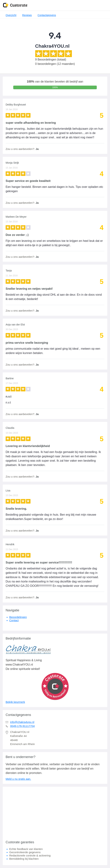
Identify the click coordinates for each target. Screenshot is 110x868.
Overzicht (11, 15)
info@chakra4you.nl (22, 722)
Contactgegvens (47, 15)
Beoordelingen (18, 617)
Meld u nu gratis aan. (18, 779)
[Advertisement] (55, 812)
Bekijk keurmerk (15, 702)
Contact (14, 620)
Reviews (27, 15)
